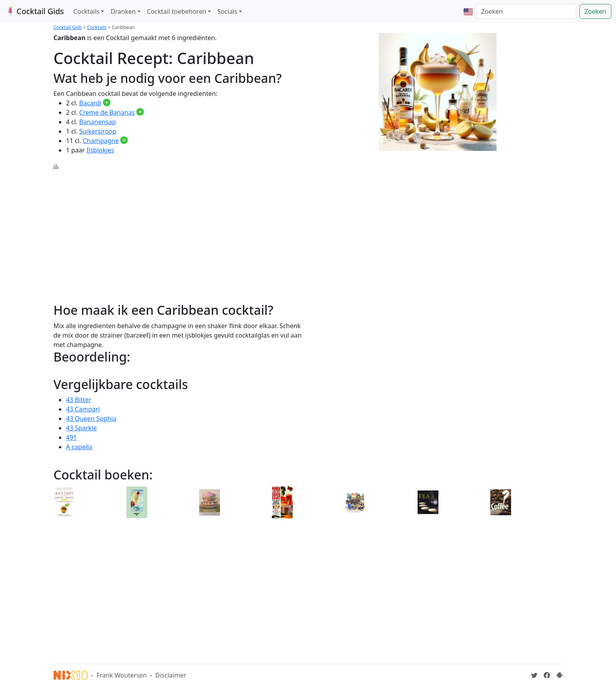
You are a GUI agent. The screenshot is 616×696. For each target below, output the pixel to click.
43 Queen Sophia (91, 419)
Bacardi (90, 103)
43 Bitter (79, 400)
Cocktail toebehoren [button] (177, 11)
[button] (468, 11)
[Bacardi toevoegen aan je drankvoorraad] (107, 103)
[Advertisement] (178, 232)
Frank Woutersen (121, 675)
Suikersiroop (98, 131)
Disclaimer (171, 675)
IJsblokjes (100, 150)
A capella (79, 447)
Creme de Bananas (107, 112)
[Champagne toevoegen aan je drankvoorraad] (124, 141)
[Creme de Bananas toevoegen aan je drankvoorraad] (140, 112)
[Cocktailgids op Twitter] (534, 675)
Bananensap (98, 122)
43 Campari (83, 409)
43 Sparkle (81, 428)
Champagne (101, 141)
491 (71, 437)
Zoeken (595, 11)
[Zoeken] (526, 11)
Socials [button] (227, 11)
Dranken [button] (123, 11)
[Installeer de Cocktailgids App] (559, 675)
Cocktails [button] (87, 11)
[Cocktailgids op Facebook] (547, 675)
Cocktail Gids (34, 11)
